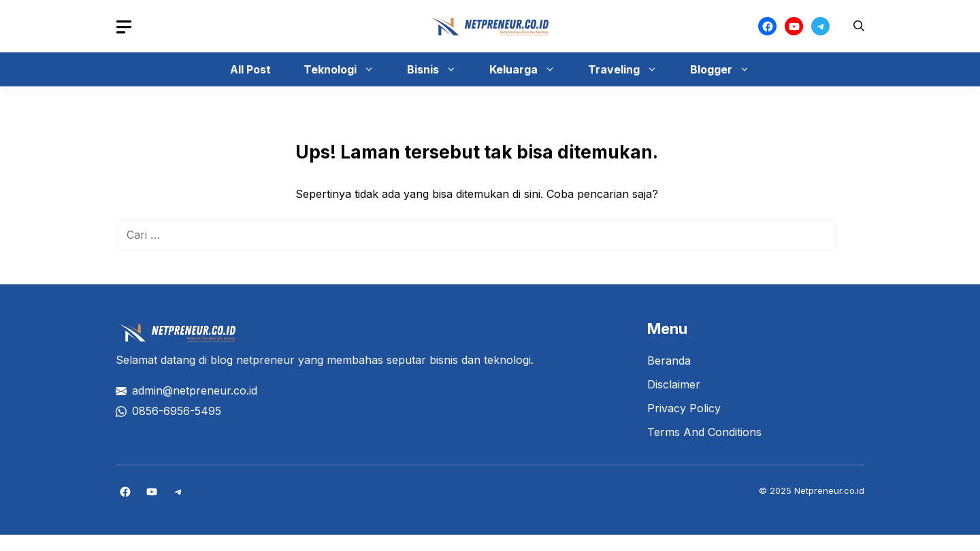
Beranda (669, 361)
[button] (859, 26)
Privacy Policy (684, 408)
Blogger (727, 69)
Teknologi (346, 69)
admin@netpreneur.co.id (195, 390)
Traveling (630, 69)
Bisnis (439, 69)
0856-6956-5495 (177, 411)
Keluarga (529, 69)
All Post (250, 69)
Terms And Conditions (704, 432)
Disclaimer (674, 384)
